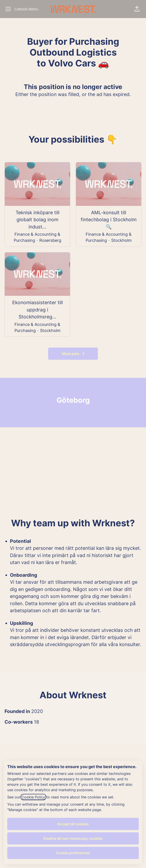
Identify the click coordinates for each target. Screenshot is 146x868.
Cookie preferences (73, 853)
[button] (137, 9)
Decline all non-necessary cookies (73, 838)
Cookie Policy (33, 797)
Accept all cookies (73, 824)
